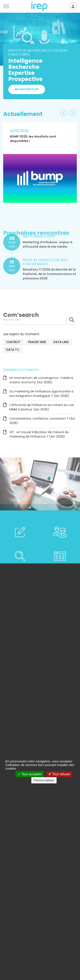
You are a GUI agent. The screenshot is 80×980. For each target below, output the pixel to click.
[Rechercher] (40, 320)
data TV (12, 350)
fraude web (37, 342)
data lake (61, 342)
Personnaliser (44, 780)
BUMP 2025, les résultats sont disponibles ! (33, 139)
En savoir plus (27, 89)
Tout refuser (59, 774)
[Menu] (6, 6)
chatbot (13, 342)
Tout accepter (30, 774)
